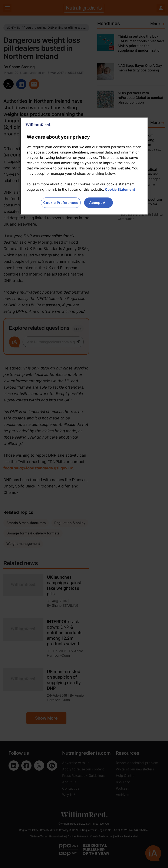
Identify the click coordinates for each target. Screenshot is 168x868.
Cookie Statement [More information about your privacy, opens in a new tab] (120, 189)
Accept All (98, 203)
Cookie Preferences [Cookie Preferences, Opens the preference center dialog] (61, 203)
